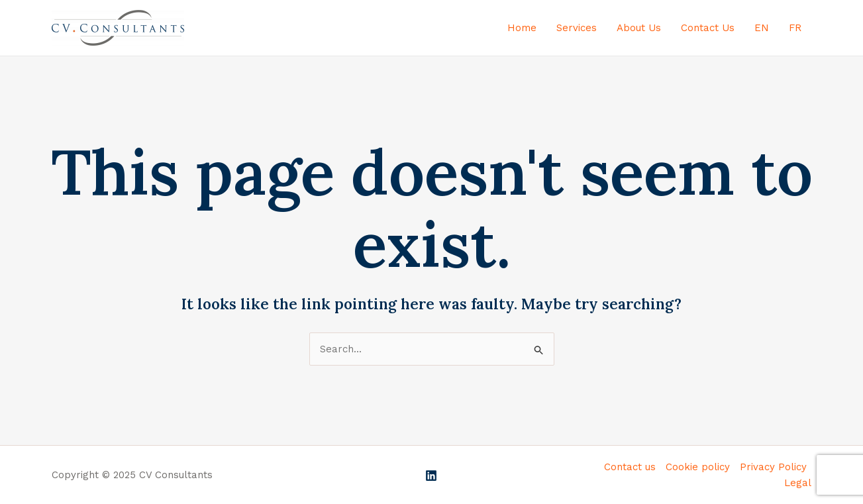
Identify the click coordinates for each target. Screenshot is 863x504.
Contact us (630, 467)
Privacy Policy (773, 467)
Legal (798, 483)
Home (522, 28)
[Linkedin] (431, 476)
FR (795, 28)
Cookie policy (698, 467)
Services (577, 28)
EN (762, 28)
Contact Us (708, 28)
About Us (639, 28)
